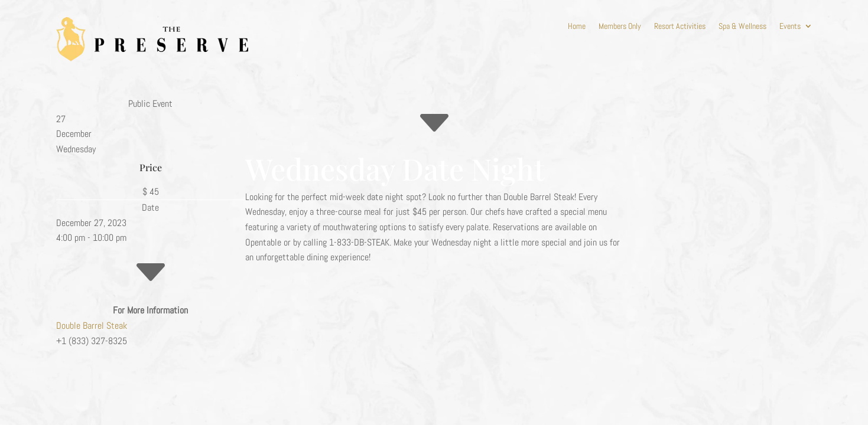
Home (577, 27)
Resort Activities (680, 27)
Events (790, 27)
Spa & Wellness (742, 27)
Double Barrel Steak (92, 326)
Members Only (620, 27)
